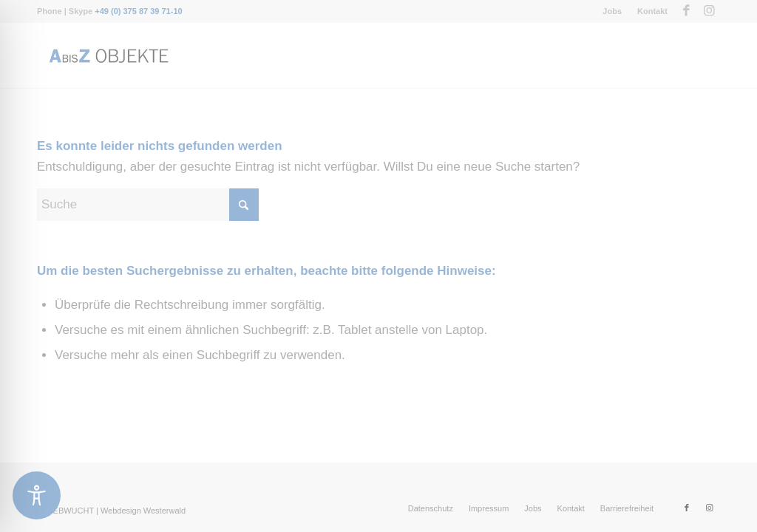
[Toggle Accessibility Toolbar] (37, 495)
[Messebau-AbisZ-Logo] (108, 55)
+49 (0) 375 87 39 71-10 (138, 11)
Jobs (612, 11)
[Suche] (148, 205)
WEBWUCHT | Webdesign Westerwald (115, 511)
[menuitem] (612, 11)
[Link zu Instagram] (709, 11)
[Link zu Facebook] (686, 11)
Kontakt (652, 11)
